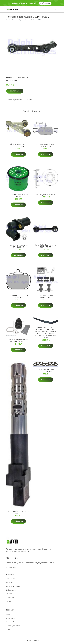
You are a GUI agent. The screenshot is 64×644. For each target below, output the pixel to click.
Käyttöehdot (11, 622)
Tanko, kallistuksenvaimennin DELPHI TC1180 (46, 246)
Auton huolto (11, 579)
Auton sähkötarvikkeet (14, 586)
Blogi (8, 614)
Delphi (27, 77)
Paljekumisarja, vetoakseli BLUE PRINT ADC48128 (18, 341)
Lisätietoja (15, 91)
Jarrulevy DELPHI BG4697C (46, 195)
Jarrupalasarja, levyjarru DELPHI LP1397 (46, 145)
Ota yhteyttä (11, 618)
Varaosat (10, 601)
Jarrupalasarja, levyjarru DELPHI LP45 (18, 296)
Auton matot (11, 583)
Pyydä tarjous (45, 3)
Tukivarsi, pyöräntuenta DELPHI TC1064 (18, 145)
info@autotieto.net (13, 567)
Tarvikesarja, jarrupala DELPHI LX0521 (46, 296)
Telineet (9, 594)
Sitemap (9, 629)
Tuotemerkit (20, 77)
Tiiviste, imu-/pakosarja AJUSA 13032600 (46, 371)
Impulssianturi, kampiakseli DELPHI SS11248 (18, 246)
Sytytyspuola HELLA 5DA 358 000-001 (18, 512)
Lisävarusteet (11, 590)
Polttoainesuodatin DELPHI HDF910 (18, 196)
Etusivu (9, 20)
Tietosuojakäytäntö (13, 626)
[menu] (56, 9)
